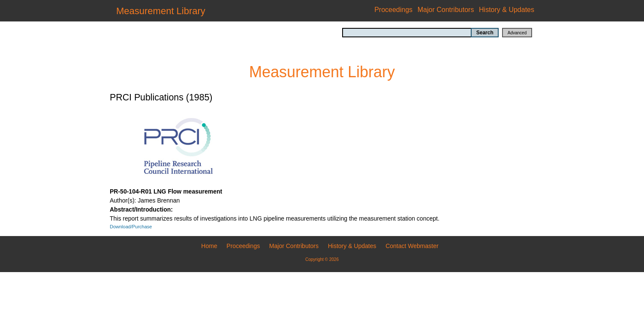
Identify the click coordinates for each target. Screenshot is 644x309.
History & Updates (507, 10)
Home (209, 246)
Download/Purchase (131, 227)
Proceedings (393, 10)
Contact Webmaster (412, 246)
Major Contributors (446, 10)
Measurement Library (161, 11)
